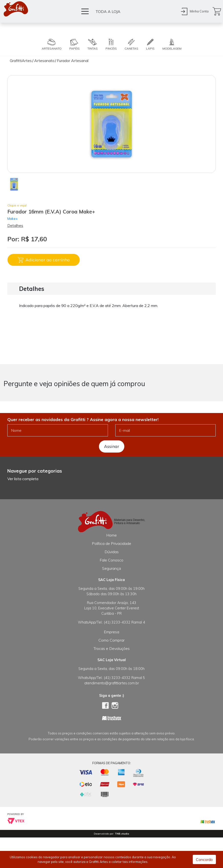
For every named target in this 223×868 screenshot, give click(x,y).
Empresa (111, 632)
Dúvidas (112, 552)
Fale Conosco (111, 560)
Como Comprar (111, 640)
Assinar (112, 446)
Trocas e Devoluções (112, 648)
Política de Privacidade (111, 543)
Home (111, 535)
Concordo (204, 859)
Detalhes (15, 225)
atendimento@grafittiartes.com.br (112, 683)
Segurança (111, 568)
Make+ (13, 218)
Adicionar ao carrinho (44, 260)
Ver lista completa (23, 479)
